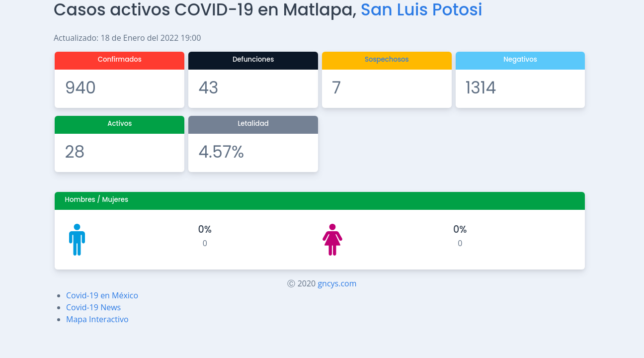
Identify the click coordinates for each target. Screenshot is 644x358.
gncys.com (337, 283)
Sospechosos (387, 59)
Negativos (520, 59)
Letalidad (253, 124)
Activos (120, 124)
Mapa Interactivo (97, 319)
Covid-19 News (93, 307)
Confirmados (120, 59)
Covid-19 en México (102, 295)
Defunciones (253, 59)
